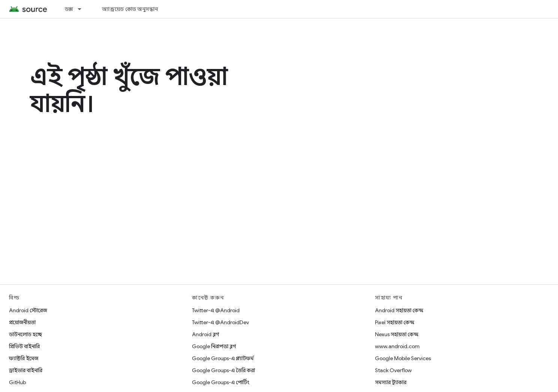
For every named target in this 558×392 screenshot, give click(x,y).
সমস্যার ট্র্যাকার (391, 382)
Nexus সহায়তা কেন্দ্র (397, 334)
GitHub (17, 382)
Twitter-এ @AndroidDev (220, 322)
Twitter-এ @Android (216, 310)
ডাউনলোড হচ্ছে (25, 334)
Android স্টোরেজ (28, 310)
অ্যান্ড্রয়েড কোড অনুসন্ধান (130, 9)
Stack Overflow (393, 370)
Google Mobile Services (403, 358)
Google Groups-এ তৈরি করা (223, 370)
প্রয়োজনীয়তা (22, 322)
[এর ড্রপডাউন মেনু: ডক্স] (83, 9)
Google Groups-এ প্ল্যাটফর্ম (223, 358)
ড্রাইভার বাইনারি (26, 370)
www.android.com (397, 346)
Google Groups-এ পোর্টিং (221, 382)
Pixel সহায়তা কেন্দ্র (395, 322)
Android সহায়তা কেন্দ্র (399, 310)
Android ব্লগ (205, 334)
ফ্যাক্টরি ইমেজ (24, 358)
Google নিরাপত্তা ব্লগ (214, 346)
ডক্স (69, 9)
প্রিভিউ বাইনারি (24, 346)
